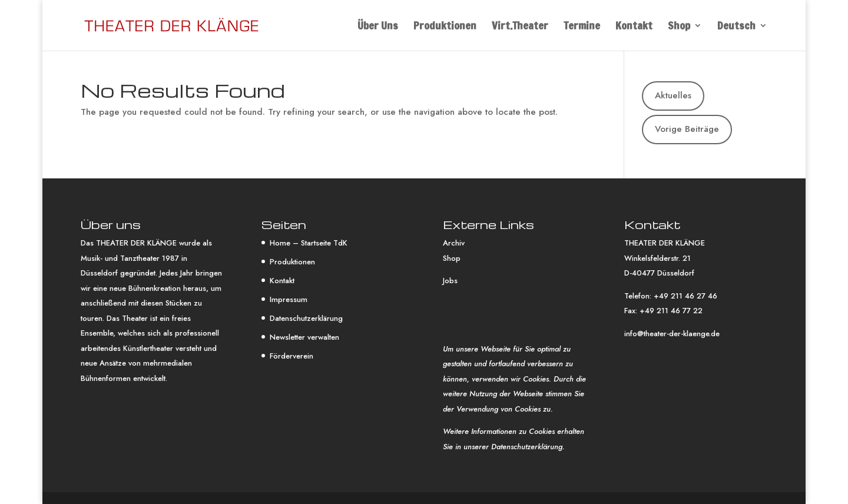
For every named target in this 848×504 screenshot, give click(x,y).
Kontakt (634, 27)
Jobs (450, 281)
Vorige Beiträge (687, 129)
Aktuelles (673, 95)
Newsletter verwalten (304, 337)
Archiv (454, 243)
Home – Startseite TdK (309, 243)
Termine (582, 27)
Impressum (289, 299)
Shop (679, 27)
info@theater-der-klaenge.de (672, 334)
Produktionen (445, 27)
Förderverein (291, 356)
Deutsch (736, 27)
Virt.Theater (520, 27)
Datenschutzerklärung (306, 318)
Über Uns (378, 27)
